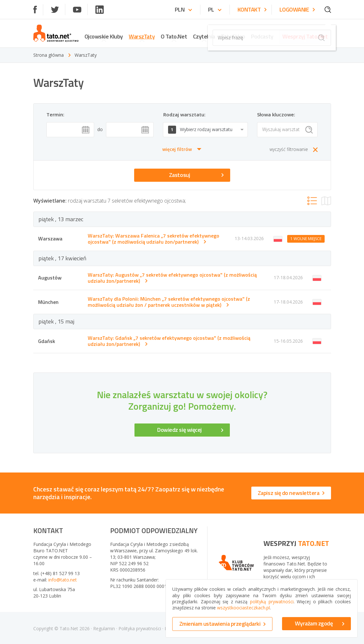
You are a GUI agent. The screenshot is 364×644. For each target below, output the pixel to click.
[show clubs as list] (312, 201)
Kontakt (252, 10)
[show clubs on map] (326, 201)
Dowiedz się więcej (190, 430)
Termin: (55, 114)
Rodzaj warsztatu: (184, 114)
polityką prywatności (272, 602)
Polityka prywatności (140, 628)
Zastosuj (196, 175)
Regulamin (104, 628)
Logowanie (297, 10)
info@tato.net (63, 580)
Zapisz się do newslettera (291, 493)
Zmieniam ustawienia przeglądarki (222, 624)
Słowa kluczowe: (276, 114)
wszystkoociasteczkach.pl (243, 608)
